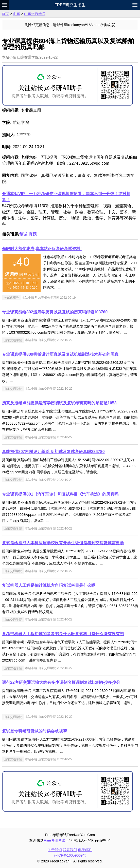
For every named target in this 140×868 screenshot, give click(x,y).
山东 (16, 14)
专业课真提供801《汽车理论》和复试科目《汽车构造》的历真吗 (60, 494)
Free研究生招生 (70, 5)
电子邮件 (85, 850)
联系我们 (70, 850)
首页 (5, 14)
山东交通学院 (35, 14)
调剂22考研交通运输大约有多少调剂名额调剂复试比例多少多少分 (61, 682)
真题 (33, 234)
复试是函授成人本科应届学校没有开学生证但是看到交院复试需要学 (63, 543)
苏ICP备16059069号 (70, 855)
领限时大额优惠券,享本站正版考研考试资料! (42, 249)
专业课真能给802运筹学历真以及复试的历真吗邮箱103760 (55, 312)
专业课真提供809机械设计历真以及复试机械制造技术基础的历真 (60, 354)
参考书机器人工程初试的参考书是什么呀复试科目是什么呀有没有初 (63, 634)
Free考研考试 (54, 840)
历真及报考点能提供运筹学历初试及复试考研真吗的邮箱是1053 (59, 403)
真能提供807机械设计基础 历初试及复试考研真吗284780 (53, 452)
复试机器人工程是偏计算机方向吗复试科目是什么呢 (49, 585)
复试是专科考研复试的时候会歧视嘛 (34, 731)
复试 (23, 234)
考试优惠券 (11, 298)
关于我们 (55, 850)
